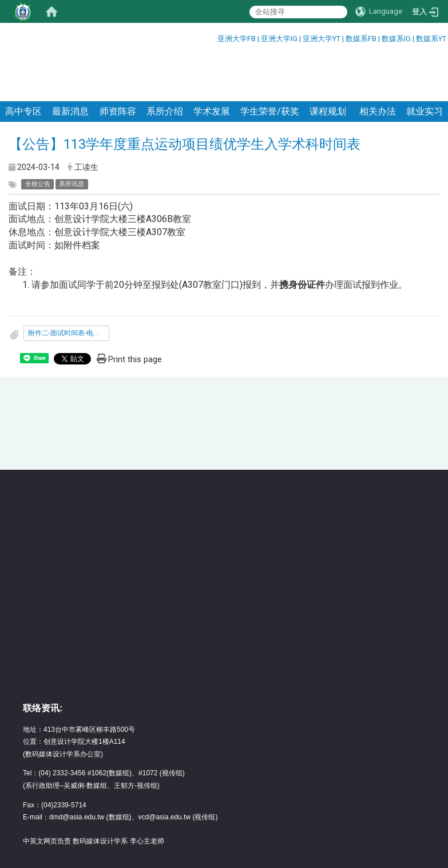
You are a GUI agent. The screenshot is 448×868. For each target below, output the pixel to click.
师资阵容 (118, 64)
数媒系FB (362, 39)
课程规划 (328, 64)
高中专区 (23, 64)
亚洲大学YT (322, 39)
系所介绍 (165, 64)
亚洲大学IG (280, 39)
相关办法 (376, 64)
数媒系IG (396, 39)
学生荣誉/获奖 (270, 64)
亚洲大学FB (237, 39)
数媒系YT (431, 39)
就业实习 (425, 64)
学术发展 (212, 64)
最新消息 (70, 64)
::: (213, 37)
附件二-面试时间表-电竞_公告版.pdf (69, 286)
